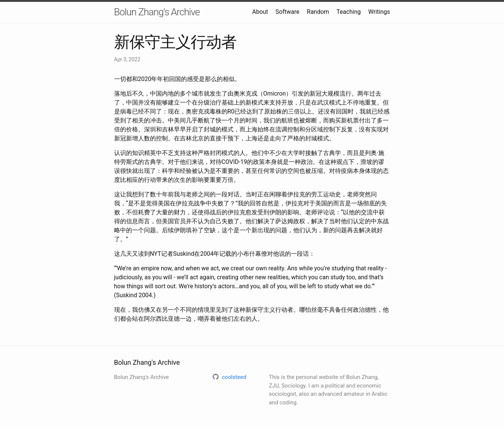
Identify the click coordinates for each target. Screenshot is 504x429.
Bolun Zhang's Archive (157, 12)
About (260, 12)
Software (288, 12)
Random (318, 12)
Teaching (349, 12)
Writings (379, 12)
